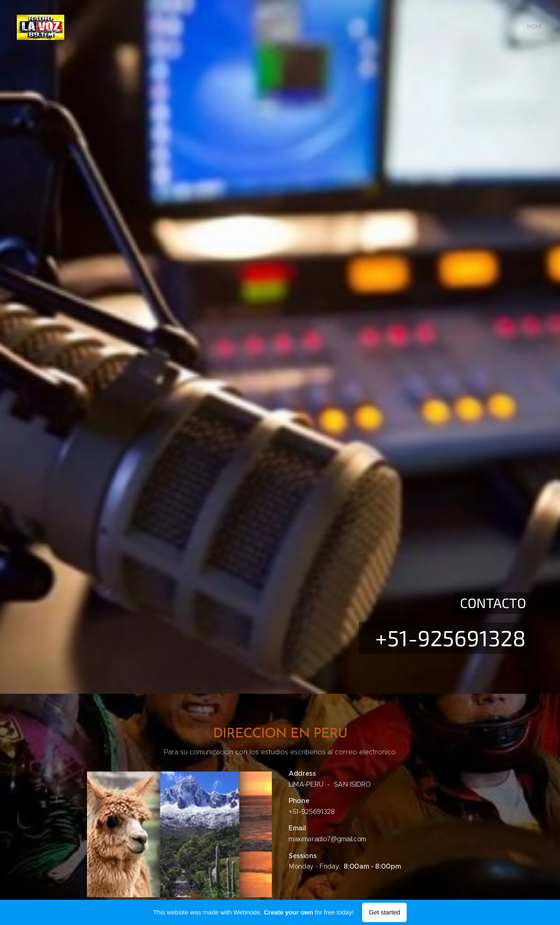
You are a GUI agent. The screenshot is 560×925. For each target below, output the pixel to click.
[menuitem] (542, 27)
